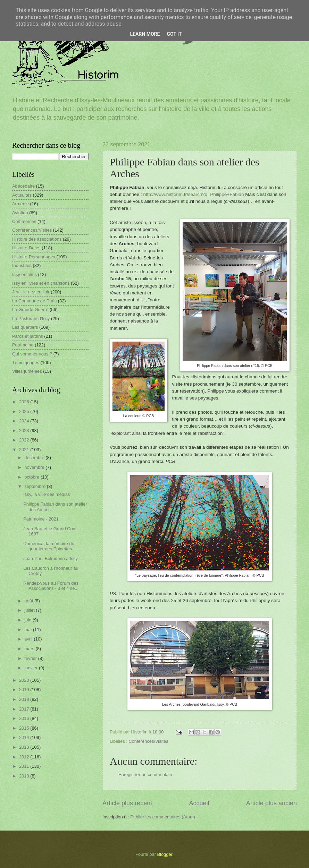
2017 (25, 709)
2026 (25, 402)
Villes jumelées (27, 371)
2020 (25, 680)
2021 (25, 450)
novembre (35, 467)
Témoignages (26, 363)
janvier (32, 668)
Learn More (145, 34)
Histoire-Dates (26, 248)
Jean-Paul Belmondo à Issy (51, 558)
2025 (25, 411)
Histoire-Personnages (34, 257)
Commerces (24, 221)
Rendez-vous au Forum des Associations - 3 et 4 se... (51, 586)
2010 (25, 776)
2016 (25, 718)
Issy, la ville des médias (47, 494)
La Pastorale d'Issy (31, 319)
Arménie (20, 204)
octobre (32, 477)
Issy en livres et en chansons (41, 283)
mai (28, 630)
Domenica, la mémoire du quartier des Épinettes (49, 546)
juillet (30, 610)
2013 (25, 747)
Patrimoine (23, 345)
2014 (25, 737)
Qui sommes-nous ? (32, 354)
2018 (25, 699)
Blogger (165, 854)
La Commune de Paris (34, 301)
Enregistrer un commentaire (146, 775)
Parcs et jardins (28, 336)
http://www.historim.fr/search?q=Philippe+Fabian (194, 194)
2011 (25, 766)
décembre (35, 458)
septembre (35, 486)
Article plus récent (127, 803)
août (29, 601)
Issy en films (24, 274)
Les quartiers (25, 327)
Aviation (20, 213)
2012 (25, 757)
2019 (25, 690)
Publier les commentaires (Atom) (163, 817)
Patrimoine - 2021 (41, 519)
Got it (174, 34)
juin (28, 620)
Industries (22, 265)
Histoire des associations (37, 239)
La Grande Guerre (30, 310)
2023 (25, 431)
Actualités (22, 195)
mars (30, 649)
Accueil (199, 803)
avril (29, 639)
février (31, 658)
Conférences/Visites (148, 741)
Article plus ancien (272, 803)
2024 (25, 421)
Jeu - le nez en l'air (31, 292)
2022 (25, 440)
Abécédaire (23, 186)
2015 (25, 728)
